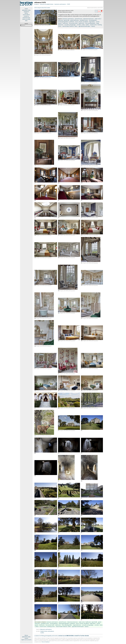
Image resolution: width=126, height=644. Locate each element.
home (26, 9)
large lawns (92, 22)
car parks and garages (70, 25)
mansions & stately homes (47, 4)
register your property (26, 640)
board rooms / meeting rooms (47, 626)
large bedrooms (77, 625)
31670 (68, 4)
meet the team (26, 18)
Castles (42, 633)
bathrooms (81, 23)
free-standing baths (90, 23)
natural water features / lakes (70, 26)
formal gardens (93, 20)
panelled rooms (84, 20)
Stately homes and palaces (47, 631)
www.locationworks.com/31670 (95, 8)
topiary (93, 26)
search (26, 638)
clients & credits (26, 19)
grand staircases (75, 20)
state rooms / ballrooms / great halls (88, 622)
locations (37, 4)
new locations (26, 15)
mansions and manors (60, 4)
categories (26, 12)
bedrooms (65, 23)
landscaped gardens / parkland (66, 22)
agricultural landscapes (84, 26)
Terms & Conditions (46, 642)
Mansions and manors (46, 629)
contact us (26, 16)
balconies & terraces (89, 19)
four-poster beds (73, 23)
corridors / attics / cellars (83, 25)
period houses (79, 19)
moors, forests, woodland (82, 22)
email (76, 636)
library (26, 13)
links (26, 21)
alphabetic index (26, 10)
